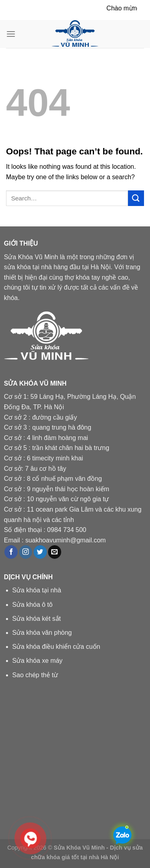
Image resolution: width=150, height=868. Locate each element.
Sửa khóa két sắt (37, 619)
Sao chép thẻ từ (35, 675)
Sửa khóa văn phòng (42, 633)
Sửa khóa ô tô (33, 605)
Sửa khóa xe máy (38, 661)
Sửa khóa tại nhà (37, 590)
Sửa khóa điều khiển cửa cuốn (56, 647)
